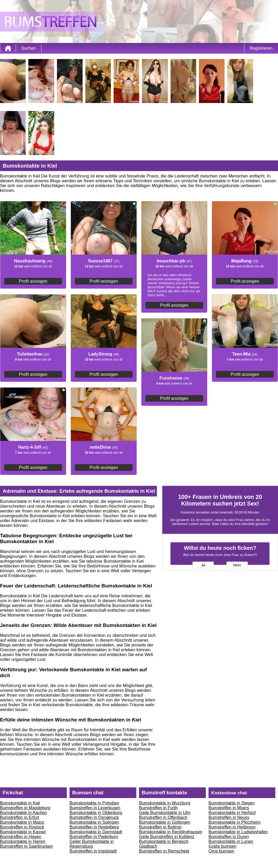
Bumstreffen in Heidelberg (94, 827)
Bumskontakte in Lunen (231, 841)
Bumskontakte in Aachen (24, 813)
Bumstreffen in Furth (158, 808)
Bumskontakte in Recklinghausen (171, 832)
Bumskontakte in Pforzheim (235, 822)
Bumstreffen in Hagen (21, 837)
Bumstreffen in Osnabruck (94, 817)
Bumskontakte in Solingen (94, 822)
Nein (237, 565)
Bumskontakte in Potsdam (94, 803)
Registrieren (261, 48)
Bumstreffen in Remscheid (164, 851)
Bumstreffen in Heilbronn (232, 827)
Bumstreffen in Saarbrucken (26, 846)
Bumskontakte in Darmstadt (96, 832)
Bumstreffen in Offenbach (163, 817)
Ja (203, 565)
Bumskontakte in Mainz (22, 822)
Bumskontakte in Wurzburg (165, 803)
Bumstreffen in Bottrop (160, 827)
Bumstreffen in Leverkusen (95, 808)
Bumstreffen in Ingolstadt (93, 851)
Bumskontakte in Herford (232, 813)
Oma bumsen (221, 851)
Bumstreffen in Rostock (22, 827)
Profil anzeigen (33, 281)
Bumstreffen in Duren (229, 837)
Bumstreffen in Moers (229, 808)
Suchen (29, 48)
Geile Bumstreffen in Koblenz (167, 837)
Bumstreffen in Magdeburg (25, 808)
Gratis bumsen (222, 846)
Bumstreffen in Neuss (229, 817)
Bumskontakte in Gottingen (165, 822)
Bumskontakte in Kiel (20, 803)
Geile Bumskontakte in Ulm (165, 813)
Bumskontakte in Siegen (232, 803)
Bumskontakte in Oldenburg (96, 813)
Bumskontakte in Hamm (23, 841)
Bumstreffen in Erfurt (20, 817)
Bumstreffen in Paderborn (94, 837)
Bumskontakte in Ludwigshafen (238, 832)
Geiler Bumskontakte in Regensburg (92, 844)
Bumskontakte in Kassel (23, 832)
